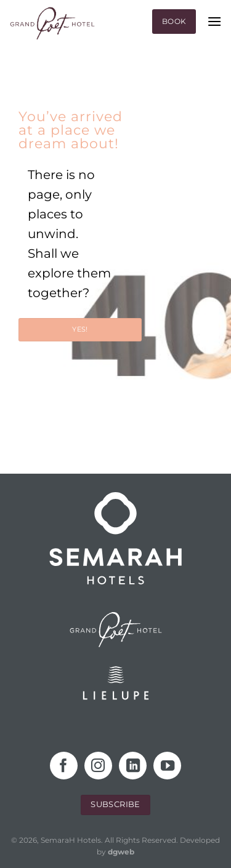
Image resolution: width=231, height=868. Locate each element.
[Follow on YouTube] (167, 766)
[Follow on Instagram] (98, 766)
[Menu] (214, 21)
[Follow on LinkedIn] (133, 766)
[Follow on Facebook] (64, 766)
